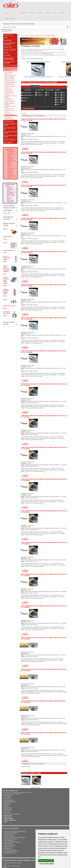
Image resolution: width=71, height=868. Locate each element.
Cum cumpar (40, 13)
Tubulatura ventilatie (10, 115)
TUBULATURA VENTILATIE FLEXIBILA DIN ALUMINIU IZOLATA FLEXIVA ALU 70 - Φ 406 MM (44, 607)
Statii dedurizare (8, 809)
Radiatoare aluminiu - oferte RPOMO (11, 161)
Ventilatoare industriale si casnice (10, 125)
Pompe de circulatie (9, 800)
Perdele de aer (8, 88)
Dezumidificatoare (9, 90)
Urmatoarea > (41, 116)
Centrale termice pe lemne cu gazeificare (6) (15, 837)
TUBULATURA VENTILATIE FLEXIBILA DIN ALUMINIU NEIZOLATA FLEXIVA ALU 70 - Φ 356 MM (43, 318)
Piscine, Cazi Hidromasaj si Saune (10, 132)
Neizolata (40, 95)
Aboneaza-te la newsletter (8, 218)
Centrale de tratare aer (10, 80)
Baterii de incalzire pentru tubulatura (10, 107)
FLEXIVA (26, 98)
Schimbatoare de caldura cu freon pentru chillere (11, 83)
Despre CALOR (24, 13)
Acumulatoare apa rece (10, 85)
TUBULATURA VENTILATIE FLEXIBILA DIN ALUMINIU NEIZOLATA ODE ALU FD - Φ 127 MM (44, 670)
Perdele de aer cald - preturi (11, 152)
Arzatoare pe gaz (8, 795)
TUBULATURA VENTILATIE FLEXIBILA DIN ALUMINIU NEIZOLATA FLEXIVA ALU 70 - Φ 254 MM (43, 252)
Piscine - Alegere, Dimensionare (12, 814)
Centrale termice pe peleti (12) (11, 833)
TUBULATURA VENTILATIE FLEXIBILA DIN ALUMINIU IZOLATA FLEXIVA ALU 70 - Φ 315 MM (44, 543)
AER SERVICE (27, 93)
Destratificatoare (8, 98)
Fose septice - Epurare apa (10, 129)
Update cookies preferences (8, 1)
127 (58, 95)
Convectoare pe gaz (9, 109)
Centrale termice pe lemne (11, 190)
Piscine (9, 199)
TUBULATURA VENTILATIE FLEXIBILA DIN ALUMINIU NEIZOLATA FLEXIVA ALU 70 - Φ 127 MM (43, 153)
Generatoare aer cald (9, 110)
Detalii (25, 149)
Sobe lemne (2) (8, 848)
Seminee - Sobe (8, 47)
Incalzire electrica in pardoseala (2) (12, 842)
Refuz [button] (51, 861)
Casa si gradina (8, 142)
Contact (54, 13)
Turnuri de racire (8, 114)
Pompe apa (7, 813)
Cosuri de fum (10, 202)
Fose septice (7, 805)
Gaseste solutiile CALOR (9, 323)
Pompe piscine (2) (8, 844)
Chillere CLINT (8, 74)
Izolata (39, 93)
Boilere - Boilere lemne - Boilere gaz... (11, 196)
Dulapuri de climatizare (10, 86)
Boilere (6, 38)
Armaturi (6, 53)
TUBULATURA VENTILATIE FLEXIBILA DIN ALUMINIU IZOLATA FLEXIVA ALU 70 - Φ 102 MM (44, 385)
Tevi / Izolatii (7, 55)
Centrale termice (8, 808)
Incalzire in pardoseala (10, 50)
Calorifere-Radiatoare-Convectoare (10, 44)
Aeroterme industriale (9, 102)
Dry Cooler (7, 112)
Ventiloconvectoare (9, 91)
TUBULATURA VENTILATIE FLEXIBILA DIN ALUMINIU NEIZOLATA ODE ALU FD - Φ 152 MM (44, 702)
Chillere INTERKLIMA (9, 77)
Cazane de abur (8, 817)
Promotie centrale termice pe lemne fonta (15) (15, 831)
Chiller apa (9, 198)
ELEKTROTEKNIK (28, 95)
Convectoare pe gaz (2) (10, 845)
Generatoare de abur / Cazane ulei (9, 63)
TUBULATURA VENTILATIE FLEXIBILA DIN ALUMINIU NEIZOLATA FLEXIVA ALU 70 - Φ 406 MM (43, 352)
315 (64, 95)
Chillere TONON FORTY (10, 75)
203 (58, 102)
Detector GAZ (7, 803)
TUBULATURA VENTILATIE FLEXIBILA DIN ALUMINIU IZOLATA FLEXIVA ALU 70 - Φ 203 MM (44, 480)
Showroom (48, 13)
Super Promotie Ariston (11, 177)
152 (58, 97)
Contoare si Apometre (9, 140)
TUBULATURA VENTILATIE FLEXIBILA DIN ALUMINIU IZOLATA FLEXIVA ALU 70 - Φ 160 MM (44, 448)
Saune (6, 822)
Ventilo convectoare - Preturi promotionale (11, 166)
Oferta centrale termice (11, 155)
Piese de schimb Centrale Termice (10, 136)
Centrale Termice (8, 35)
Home (6, 13)
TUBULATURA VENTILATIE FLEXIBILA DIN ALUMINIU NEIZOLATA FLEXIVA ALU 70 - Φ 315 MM (43, 285)
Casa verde (61, 13)
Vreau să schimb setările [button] (46, 864)
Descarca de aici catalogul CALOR (9, 207)
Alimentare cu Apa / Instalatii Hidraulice (9, 59)
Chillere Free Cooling (9, 79)
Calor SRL (7, 213)
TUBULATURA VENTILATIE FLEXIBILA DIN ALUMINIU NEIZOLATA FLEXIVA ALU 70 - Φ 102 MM (43, 120)
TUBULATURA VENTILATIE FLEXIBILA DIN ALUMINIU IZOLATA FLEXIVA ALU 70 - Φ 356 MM (44, 575)
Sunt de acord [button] (43, 861)
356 (64, 97)
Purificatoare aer (8, 117)
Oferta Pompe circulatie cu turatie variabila (6, 269)
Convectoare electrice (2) (10, 850)
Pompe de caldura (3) (9, 841)
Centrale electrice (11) (9, 834)
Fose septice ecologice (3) (10, 839)
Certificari (32, 13)
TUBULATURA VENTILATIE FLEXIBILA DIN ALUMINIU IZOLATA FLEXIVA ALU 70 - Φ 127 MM (44, 416)
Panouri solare (8, 40)
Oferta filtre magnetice (10, 171)
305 (64, 93)
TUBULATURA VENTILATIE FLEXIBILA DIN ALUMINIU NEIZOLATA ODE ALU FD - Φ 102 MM (44, 638)
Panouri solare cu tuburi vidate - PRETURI (6, 280)
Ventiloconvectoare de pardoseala (9, 93)
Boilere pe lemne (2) (9, 847)
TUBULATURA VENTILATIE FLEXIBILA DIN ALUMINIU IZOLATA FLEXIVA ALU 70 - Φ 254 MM (44, 512)
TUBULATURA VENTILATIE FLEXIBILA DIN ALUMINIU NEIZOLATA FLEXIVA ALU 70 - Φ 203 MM (43, 219)
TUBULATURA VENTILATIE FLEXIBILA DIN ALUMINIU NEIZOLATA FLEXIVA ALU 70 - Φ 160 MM (43, 186)
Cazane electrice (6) (9, 836)
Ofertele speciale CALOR (9, 225)
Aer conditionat (8, 797)
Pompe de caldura (9, 72)
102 (58, 93)
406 (64, 100)
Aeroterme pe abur (9, 100)
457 (64, 102)
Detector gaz (11, 157)
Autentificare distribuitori (10, 19)
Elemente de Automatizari (10, 66)
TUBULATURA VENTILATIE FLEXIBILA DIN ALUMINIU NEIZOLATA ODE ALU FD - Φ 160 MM (44, 733)
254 (58, 104)
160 (58, 100)
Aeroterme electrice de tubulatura (10, 104)
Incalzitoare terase (9, 121)
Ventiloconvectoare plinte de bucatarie (11, 96)
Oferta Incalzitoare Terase (7, 258)
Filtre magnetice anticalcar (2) (11, 851)
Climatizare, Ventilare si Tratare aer (11, 69)
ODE (25, 101)
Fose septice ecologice (10, 188)
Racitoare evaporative (9, 119)
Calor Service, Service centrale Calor (13, 794)
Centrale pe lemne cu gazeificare (11, 193)
